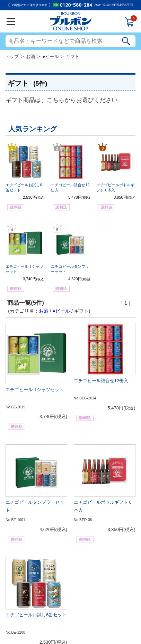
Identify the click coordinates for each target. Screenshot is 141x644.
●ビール (50, 56)
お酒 (30, 56)
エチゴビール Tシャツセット (35, 390)
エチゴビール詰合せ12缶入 (101, 381)
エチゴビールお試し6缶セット (36, 615)
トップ (12, 56)
